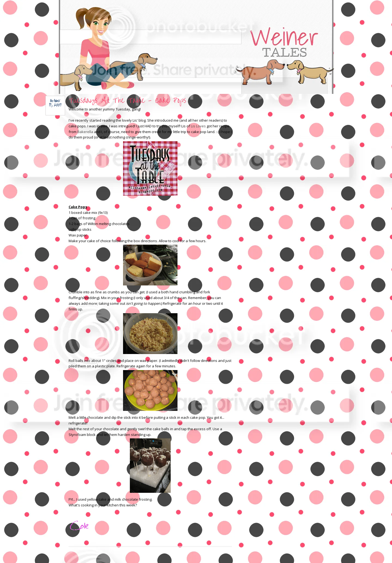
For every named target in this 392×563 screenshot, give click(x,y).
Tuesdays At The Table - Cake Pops (127, 101)
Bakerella (85, 132)
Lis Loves (198, 126)
